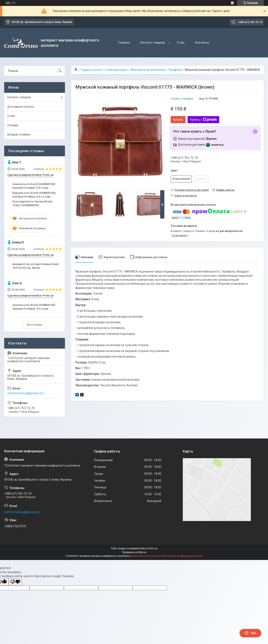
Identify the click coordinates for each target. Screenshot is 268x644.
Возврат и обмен (19, 134)
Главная (124, 43)
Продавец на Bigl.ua (134, 552)
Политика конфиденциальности (184, 556)
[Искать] (60, 71)
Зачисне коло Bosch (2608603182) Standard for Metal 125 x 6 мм (34, 186)
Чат (250, 633)
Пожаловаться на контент (147, 556)
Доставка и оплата (21, 107)
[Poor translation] (15, 582)
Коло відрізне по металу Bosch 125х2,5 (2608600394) (32, 203)
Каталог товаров (152, 43)
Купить (178, 120)
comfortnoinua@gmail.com (26, 393)
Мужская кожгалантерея (148, 70)
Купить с (203, 120)
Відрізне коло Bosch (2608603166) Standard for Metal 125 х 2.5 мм (34, 195)
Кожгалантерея (117, 70)
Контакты (202, 43)
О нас (181, 43)
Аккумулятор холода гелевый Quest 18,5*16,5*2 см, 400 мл (36, 266)
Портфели (175, 70)
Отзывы (13, 125)
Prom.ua (153, 548)
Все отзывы (35, 325)
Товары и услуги (91, 70)
